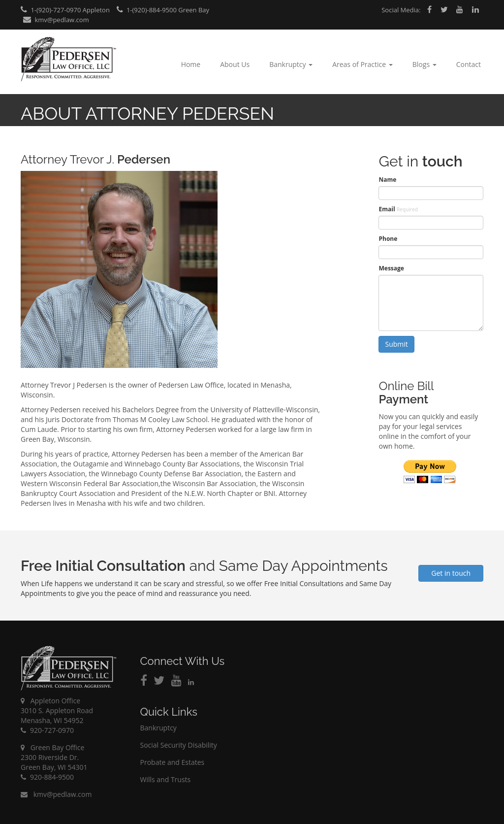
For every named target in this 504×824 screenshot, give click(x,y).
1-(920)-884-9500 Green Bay (163, 10)
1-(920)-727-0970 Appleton (65, 10)
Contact (469, 64)
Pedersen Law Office (69, 59)
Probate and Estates (173, 762)
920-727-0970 (47, 730)
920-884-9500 (47, 777)
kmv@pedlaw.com (56, 20)
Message (391, 268)
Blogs (425, 64)
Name (387, 180)
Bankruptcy (291, 64)
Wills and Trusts (166, 779)
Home (191, 64)
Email (398, 209)
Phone (388, 239)
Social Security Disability (179, 745)
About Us (235, 64)
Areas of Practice (362, 64)
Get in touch (451, 573)
